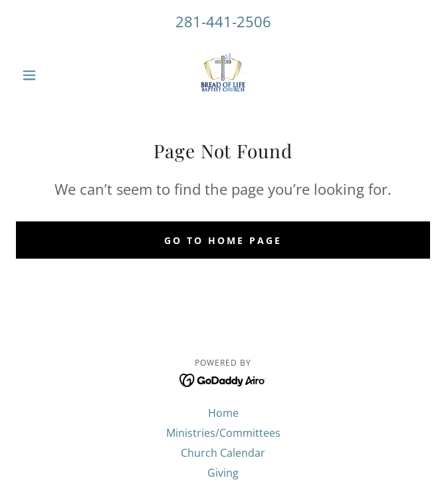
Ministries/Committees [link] (223, 433)
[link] (223, 75)
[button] (47, 75)
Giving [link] (223, 473)
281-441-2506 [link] (223, 21)
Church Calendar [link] (223, 453)
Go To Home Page (223, 240)
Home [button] (223, 413)
